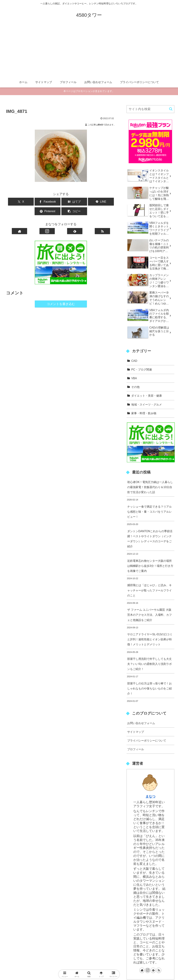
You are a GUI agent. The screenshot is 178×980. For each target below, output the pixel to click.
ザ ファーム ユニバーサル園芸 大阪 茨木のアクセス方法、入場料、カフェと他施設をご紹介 (149, 615)
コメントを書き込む (61, 294)
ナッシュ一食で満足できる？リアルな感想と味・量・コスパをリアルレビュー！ (149, 512)
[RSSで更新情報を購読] (102, 221)
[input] (150, 109)
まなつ (150, 796)
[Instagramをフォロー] (47, 221)
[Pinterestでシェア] (89, 202)
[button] (107, 202)
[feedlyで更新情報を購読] (75, 221)
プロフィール (136, 749)
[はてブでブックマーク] (52, 202)
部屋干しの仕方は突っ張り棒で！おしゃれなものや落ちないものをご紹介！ (149, 688)
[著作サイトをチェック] (19, 221)
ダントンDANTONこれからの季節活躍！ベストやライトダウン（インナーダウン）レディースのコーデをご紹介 (150, 539)
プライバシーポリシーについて (147, 740)
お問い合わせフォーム (141, 723)
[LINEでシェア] (70, 202)
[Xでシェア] (15, 202)
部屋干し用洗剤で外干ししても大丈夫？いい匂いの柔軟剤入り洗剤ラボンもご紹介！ (149, 664)
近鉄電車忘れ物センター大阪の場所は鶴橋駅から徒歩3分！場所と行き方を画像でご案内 (150, 566)
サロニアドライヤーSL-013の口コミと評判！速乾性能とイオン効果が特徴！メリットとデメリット (150, 639)
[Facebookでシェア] (33, 202)
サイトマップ (136, 732)
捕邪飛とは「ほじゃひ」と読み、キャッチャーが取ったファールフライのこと (149, 590)
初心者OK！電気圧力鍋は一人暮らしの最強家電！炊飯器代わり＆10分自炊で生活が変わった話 (150, 487)
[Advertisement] (89, 51)
